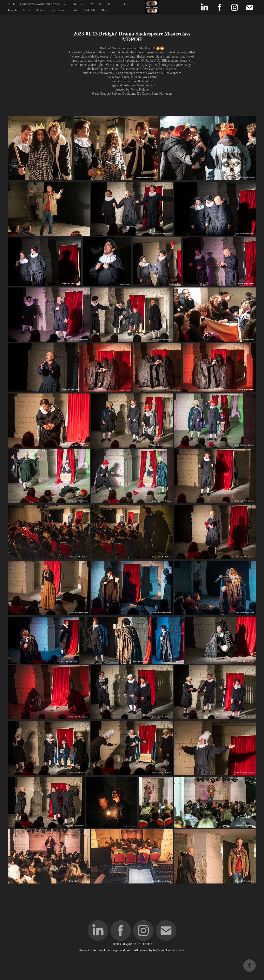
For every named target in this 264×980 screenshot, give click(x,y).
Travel (41, 10)
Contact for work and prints (39, 4)
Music (27, 10)
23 (83, 4)
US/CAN (89, 10)
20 (108, 4)
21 (100, 4)
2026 (11, 4)
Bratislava (57, 10)
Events (13, 10)
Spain (74, 10)
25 (65, 4)
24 (74, 4)
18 (125, 4)
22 (91, 4)
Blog (104, 10)
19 (117, 4)
